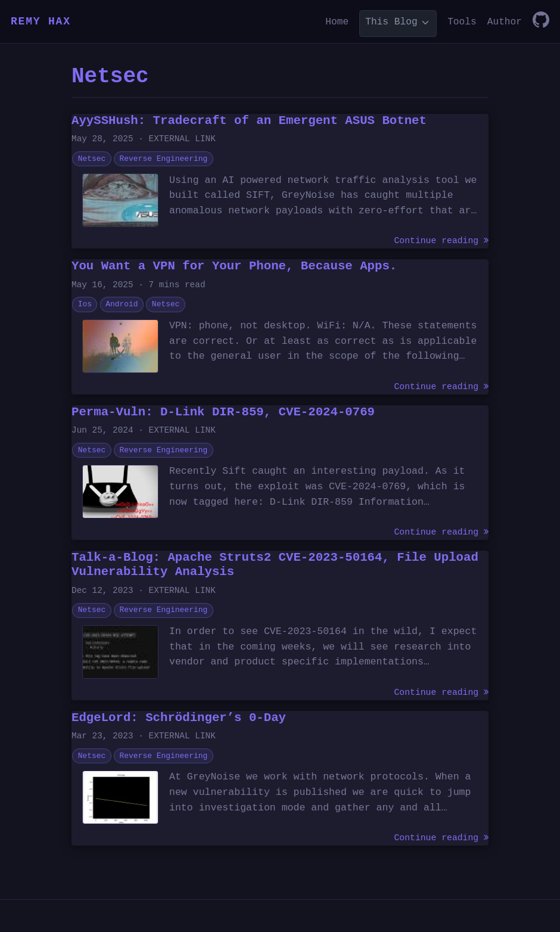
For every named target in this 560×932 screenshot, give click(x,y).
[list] (398, 24)
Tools (462, 22)
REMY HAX (41, 21)
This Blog (391, 22)
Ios (85, 304)
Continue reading (441, 241)
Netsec (92, 159)
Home (337, 22)
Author (505, 22)
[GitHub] (541, 21)
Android (122, 304)
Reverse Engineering (164, 159)
